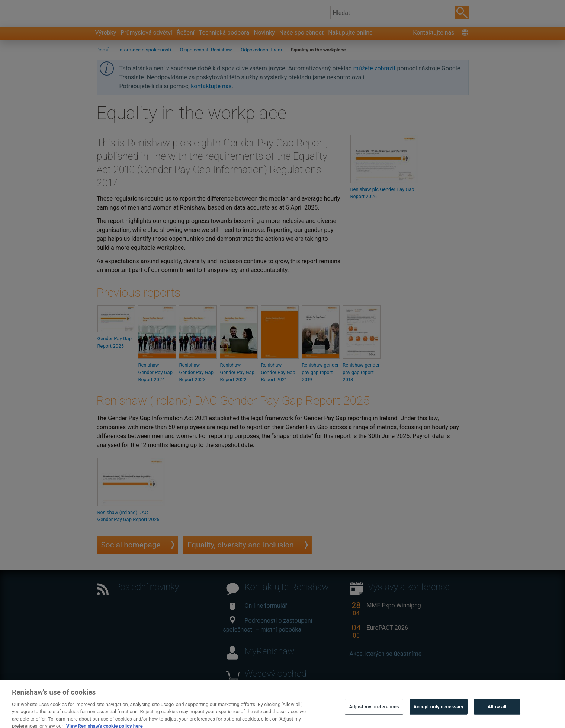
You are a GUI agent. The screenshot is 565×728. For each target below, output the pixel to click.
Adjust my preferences (374, 712)
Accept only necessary (439, 712)
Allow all (497, 712)
